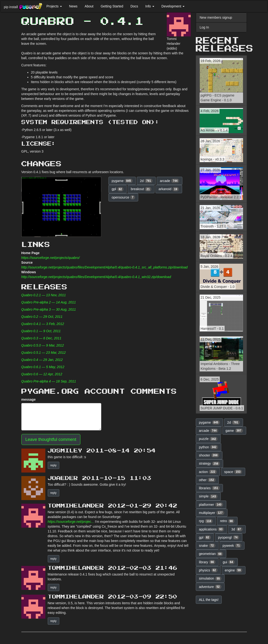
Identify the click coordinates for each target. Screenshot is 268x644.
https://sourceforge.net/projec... (71, 522)
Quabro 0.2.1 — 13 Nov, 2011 (44, 295)
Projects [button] (54, 6)
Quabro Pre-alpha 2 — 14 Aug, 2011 (49, 302)
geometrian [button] (211, 554)
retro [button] (227, 521)
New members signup (216, 17)
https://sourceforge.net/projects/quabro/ (51, 258)
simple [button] (208, 496)
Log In (204, 27)
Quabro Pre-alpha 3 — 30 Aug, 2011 (49, 309)
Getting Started (112, 6)
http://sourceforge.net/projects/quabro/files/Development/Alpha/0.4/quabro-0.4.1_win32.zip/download (96, 277)
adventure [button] (210, 587)
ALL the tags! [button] (209, 600)
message (29, 399)
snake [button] (207, 546)
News (73, 6)
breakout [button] (141, 189)
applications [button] (211, 529)
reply (54, 465)
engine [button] (234, 570)
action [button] (208, 472)
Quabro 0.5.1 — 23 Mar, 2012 (44, 353)
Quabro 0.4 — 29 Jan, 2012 (42, 360)
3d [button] (237, 529)
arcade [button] (170, 181)
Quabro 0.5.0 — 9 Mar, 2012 (43, 345)
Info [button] (150, 6)
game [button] (234, 431)
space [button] (233, 472)
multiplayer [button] (212, 513)
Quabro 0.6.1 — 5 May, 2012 (43, 367)
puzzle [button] (208, 439)
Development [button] (173, 6)
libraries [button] (209, 488)
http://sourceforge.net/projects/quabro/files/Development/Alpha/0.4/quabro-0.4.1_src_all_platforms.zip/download (104, 267)
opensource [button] (123, 197)
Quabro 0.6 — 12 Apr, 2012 (42, 374)
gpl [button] (118, 189)
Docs (134, 6)
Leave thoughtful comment (51, 439)
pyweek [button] (232, 546)
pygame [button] (122, 181)
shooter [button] (209, 455)
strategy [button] (209, 464)
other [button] (207, 480)
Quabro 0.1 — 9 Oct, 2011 (41, 331)
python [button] (208, 447)
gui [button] (229, 562)
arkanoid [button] (169, 189)
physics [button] (208, 570)
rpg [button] (206, 521)
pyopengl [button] (229, 537)
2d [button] (146, 181)
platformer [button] (211, 505)
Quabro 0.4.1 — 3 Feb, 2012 (43, 324)
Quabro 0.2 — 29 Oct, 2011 (42, 317)
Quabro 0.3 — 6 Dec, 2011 (41, 338)
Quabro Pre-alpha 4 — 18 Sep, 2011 (49, 381)
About (89, 6)
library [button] (207, 562)
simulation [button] (210, 579)
